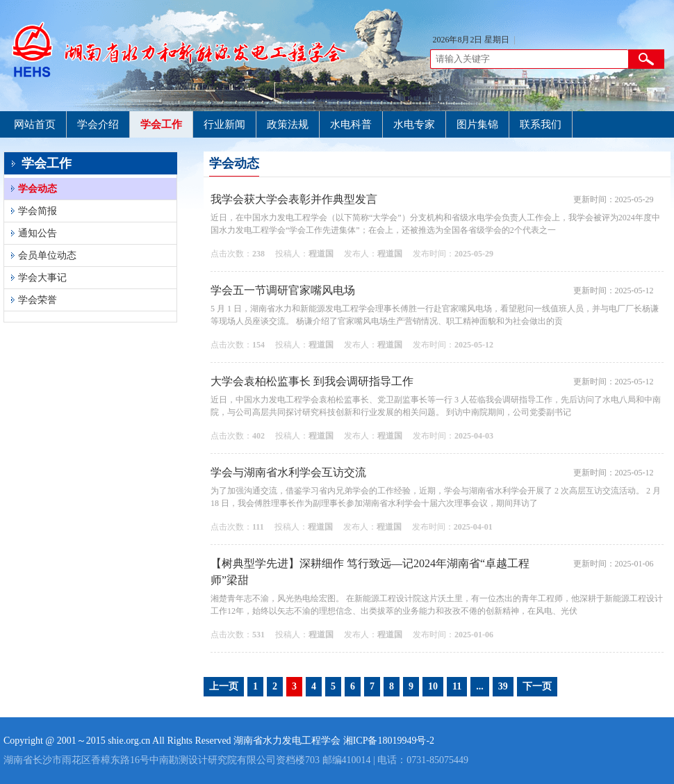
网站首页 (35, 124)
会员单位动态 (47, 255)
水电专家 (414, 124)
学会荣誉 (38, 300)
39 (503, 686)
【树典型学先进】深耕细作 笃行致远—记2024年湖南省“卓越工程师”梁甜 (370, 572)
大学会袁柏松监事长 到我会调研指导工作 (312, 381)
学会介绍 (98, 124)
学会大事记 (42, 278)
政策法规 (288, 124)
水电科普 (351, 124)
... (480, 686)
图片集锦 (477, 124)
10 (433, 686)
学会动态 (38, 189)
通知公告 (38, 233)
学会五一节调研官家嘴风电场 (283, 290)
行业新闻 (224, 124)
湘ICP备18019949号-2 (389, 741)
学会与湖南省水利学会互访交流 (288, 472)
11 (457, 686)
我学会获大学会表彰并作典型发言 (294, 199)
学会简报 (38, 211)
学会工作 (161, 124)
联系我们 (541, 124)
